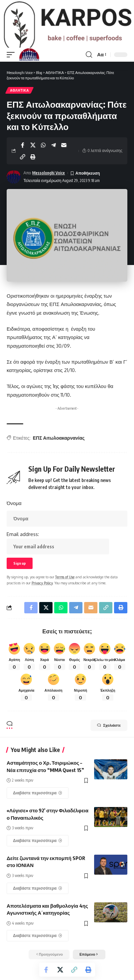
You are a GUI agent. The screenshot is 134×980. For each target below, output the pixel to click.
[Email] (64, 153)
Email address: (58, 550)
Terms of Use (65, 584)
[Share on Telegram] (54, 153)
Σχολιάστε (109, 733)
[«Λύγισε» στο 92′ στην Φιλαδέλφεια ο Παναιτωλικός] (38, 848)
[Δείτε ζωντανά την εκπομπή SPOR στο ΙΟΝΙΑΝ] (38, 896)
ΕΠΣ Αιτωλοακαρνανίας (59, 445)
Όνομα (14, 510)
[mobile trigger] (12, 62)
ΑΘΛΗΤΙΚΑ (19, 98)
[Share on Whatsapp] (43, 153)
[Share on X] (33, 153)
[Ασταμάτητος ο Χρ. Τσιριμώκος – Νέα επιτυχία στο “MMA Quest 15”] (38, 800)
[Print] (33, 164)
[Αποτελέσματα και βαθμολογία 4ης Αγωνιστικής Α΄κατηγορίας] (38, 943)
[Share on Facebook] (23, 153)
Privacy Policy (42, 590)
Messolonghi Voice (49, 180)
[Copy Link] (23, 164)
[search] (89, 62)
